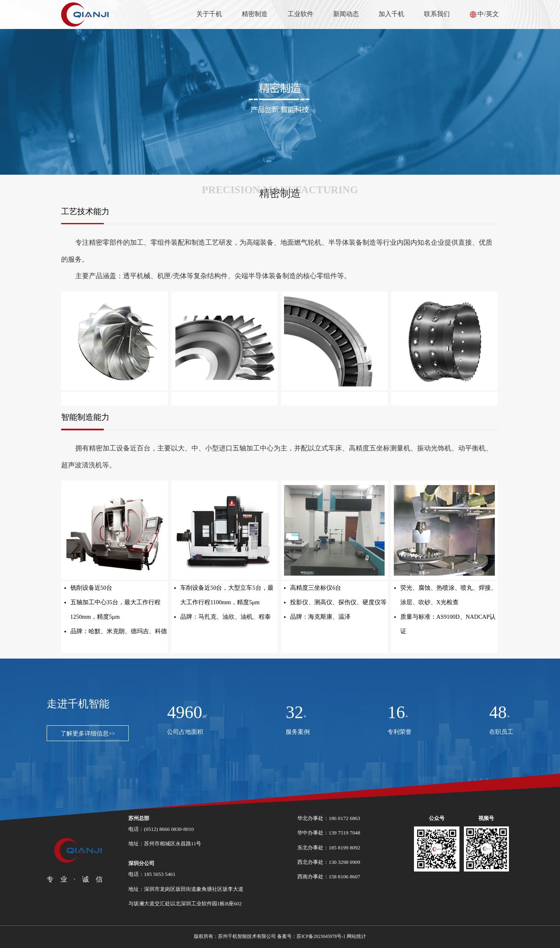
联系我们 (437, 14)
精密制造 (255, 14)
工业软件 (301, 14)
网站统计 (356, 937)
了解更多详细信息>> (88, 733)
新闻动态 (346, 14)
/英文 (491, 14)
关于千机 (209, 14)
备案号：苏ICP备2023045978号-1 (311, 937)
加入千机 (391, 14)
